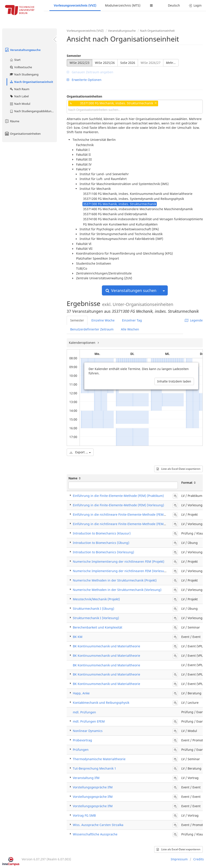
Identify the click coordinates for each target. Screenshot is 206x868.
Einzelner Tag (132, 320)
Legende (194, 320)
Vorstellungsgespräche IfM (93, 787)
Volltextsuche (21, 67)
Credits (199, 859)
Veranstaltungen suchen (131, 290)
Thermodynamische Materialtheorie (99, 759)
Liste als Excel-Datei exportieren (178, 469)
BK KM (78, 637)
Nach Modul (20, 104)
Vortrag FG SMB (84, 815)
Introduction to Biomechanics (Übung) (101, 543)
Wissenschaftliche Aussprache (95, 834)
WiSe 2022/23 (79, 63)
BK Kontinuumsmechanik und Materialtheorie (106, 646)
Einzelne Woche (103, 320)
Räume (12, 121)
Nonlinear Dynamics (88, 731)
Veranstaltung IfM (86, 778)
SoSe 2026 (128, 63)
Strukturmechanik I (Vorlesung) (96, 618)
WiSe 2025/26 (105, 63)
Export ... (80, 452)
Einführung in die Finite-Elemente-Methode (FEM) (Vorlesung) (118, 505)
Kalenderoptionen (83, 343)
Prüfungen (81, 750)
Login (195, 5)
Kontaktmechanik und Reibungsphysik (101, 703)
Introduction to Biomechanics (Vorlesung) (103, 552)
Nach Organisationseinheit (31, 82)
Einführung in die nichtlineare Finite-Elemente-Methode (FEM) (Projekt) (125, 514)
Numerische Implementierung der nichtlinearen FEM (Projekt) (119, 561)
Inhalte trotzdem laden (174, 381)
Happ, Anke (81, 693)
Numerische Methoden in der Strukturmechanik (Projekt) (115, 580)
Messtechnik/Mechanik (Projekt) (96, 599)
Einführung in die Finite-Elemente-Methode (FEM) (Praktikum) (118, 496)
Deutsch (174, 5)
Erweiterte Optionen (84, 80)
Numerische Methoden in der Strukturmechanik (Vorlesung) (117, 590)
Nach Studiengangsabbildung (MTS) (33, 111)
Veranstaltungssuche (23, 50)
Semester (74, 56)
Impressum (179, 859)
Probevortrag (82, 740)
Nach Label (19, 96)
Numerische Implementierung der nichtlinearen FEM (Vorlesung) (121, 571)
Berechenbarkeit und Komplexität (98, 627)
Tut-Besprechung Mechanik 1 (94, 768)
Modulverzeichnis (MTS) (123, 5)
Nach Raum (19, 89)
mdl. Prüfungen (84, 712)
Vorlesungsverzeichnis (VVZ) (75, 5)
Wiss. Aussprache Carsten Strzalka (98, 825)
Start (15, 60)
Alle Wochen (130, 329)
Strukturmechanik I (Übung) (93, 609)
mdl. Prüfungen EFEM (89, 721)
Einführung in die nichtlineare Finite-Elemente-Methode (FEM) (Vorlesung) (128, 524)
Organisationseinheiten (23, 134)
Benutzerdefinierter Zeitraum (92, 329)
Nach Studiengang (24, 74)
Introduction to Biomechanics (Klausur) (102, 533)
